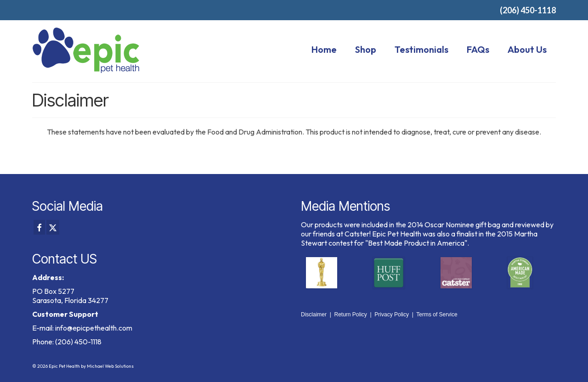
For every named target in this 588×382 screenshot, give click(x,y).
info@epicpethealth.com (94, 328)
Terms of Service (437, 315)
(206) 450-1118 (528, 10)
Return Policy (350, 315)
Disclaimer (314, 315)
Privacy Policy (392, 315)
